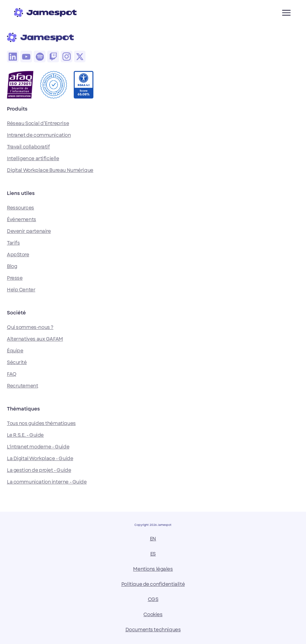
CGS (153, 599)
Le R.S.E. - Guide (25, 435)
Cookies (153, 614)
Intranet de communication (39, 135)
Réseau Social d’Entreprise (38, 123)
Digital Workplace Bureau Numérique (50, 170)
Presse (15, 278)
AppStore (18, 255)
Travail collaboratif (28, 147)
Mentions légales (153, 569)
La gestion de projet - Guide (39, 470)
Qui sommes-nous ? (30, 327)
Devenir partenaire (29, 231)
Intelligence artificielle (33, 158)
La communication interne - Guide (47, 482)
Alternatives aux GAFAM (35, 339)
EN (153, 539)
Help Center (21, 290)
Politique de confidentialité (153, 584)
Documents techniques (153, 630)
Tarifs (13, 243)
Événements (22, 219)
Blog (12, 266)
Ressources (21, 208)
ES (153, 554)
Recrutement (22, 386)
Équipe (15, 351)
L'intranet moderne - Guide (38, 447)
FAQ (12, 374)
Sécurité (17, 362)
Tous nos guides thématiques (41, 423)
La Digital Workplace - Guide (40, 458)
